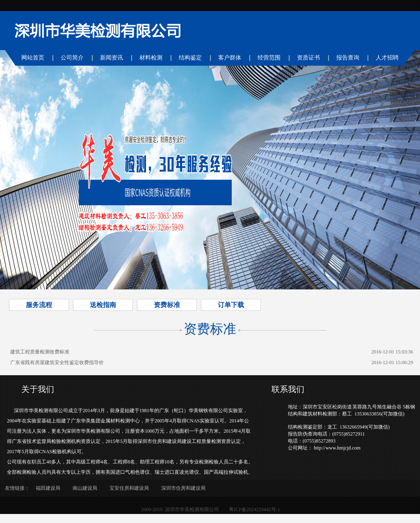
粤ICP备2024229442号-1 (255, 509)
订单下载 (231, 305)
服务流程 (39, 305)
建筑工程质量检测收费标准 (40, 352)
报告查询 (348, 58)
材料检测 (151, 58)
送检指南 (103, 305)
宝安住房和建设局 (129, 488)
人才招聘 (387, 58)
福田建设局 (48, 488)
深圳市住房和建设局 (183, 488)
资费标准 (167, 305)
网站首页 (33, 58)
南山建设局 (85, 488)
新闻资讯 (112, 58)
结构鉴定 (190, 58)
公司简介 (72, 58)
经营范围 (269, 58)
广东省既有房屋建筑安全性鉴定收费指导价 (57, 362)
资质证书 (308, 58)
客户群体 (230, 58)
